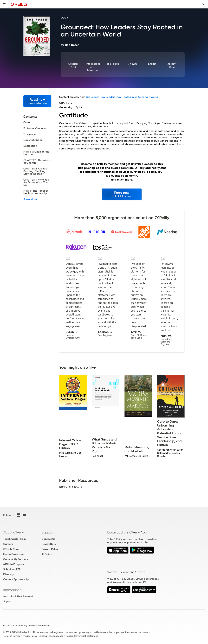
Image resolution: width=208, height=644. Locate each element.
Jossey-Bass (172, 65)
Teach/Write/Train (14, 539)
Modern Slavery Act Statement (82, 636)
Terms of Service (12, 636)
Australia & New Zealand (18, 596)
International (13, 590)
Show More (30, 199)
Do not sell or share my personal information (26, 626)
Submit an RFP (12, 569)
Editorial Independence (51, 636)
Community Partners (16, 559)
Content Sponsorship (16, 579)
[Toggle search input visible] (204, 4)
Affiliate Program (14, 564)
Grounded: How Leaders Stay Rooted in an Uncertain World (122, 97)
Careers (8, 544)
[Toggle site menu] (4, 4)
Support (48, 532)
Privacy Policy (50, 549)
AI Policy (47, 554)
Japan (7, 601)
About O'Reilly (13, 532)
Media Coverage (13, 554)
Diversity (8, 574)
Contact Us (48, 539)
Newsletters (49, 544)
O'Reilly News (11, 549)
